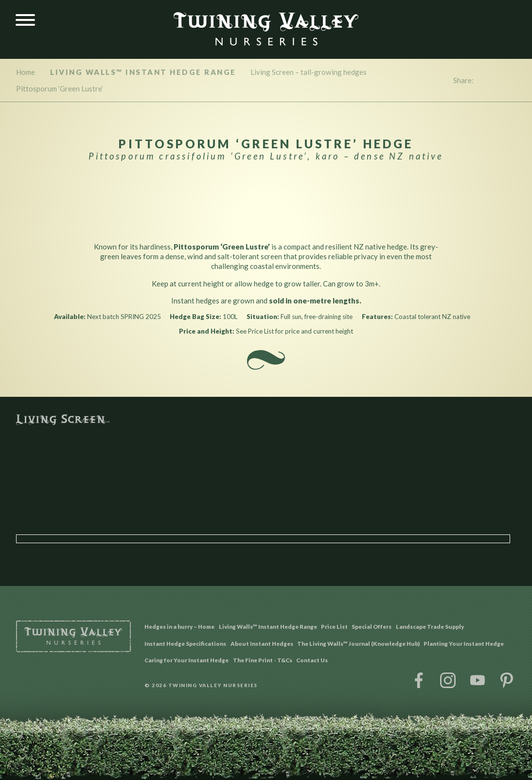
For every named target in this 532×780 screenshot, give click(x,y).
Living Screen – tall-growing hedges (309, 72)
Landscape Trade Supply (430, 626)
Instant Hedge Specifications (185, 643)
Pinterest (507, 680)
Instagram (448, 680)
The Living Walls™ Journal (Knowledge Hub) (358, 643)
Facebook (419, 680)
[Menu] (25, 20)
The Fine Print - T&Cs (263, 660)
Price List (334, 626)
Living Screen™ (266, 419)
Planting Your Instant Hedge (464, 643)
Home (26, 72)
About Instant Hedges (262, 643)
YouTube (478, 680)
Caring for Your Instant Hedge (186, 660)
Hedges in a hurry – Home (179, 626)
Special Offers (372, 626)
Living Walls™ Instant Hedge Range (143, 72)
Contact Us (312, 660)
